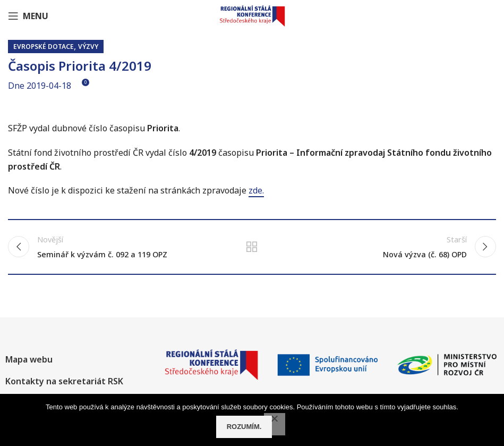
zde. (256, 190)
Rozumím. (244, 427)
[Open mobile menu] (28, 16)
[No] (275, 424)
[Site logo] (252, 15)
